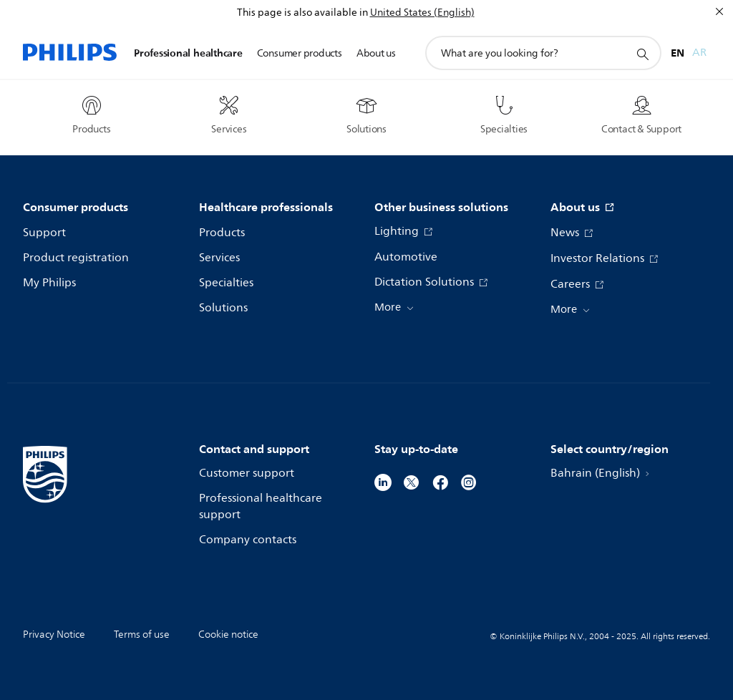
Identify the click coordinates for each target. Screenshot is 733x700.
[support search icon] (642, 54)
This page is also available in (302, 13)
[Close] (719, 11)
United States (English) (422, 13)
